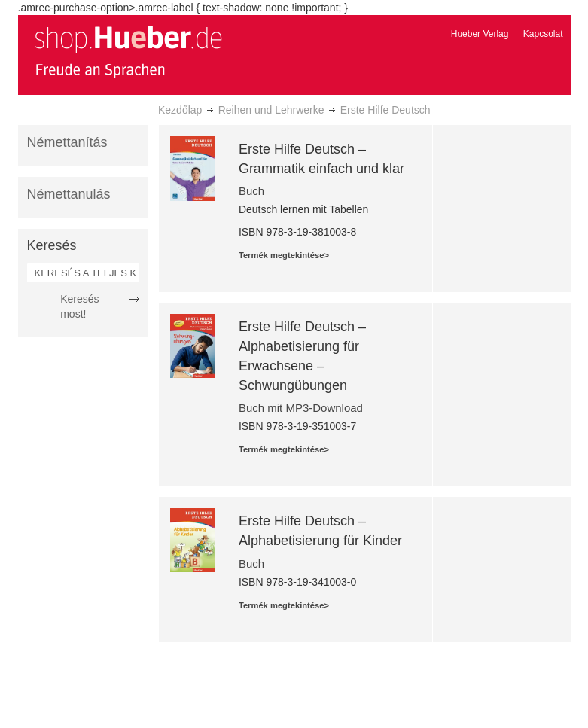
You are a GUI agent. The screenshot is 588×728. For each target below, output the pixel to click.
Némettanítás (67, 142)
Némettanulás (69, 194)
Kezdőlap (180, 110)
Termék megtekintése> (284, 255)
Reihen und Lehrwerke (271, 110)
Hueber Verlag (480, 34)
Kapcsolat (543, 34)
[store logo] (128, 51)
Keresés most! (79, 306)
